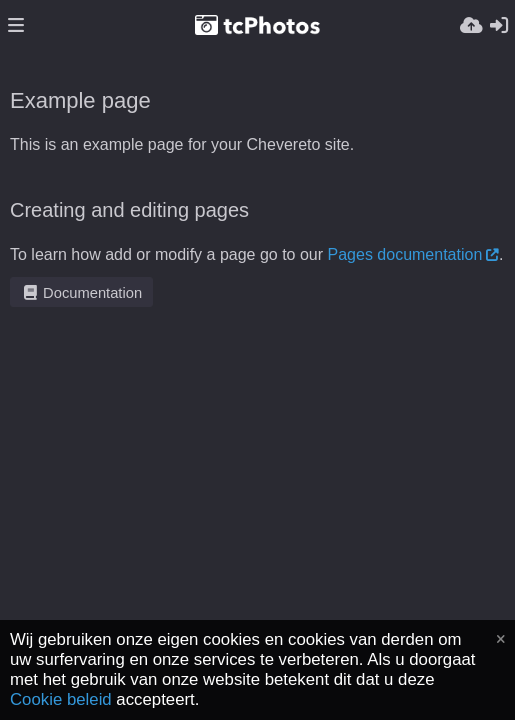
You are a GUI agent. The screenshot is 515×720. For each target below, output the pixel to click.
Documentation (81, 293)
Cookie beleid (61, 699)
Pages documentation (405, 254)
